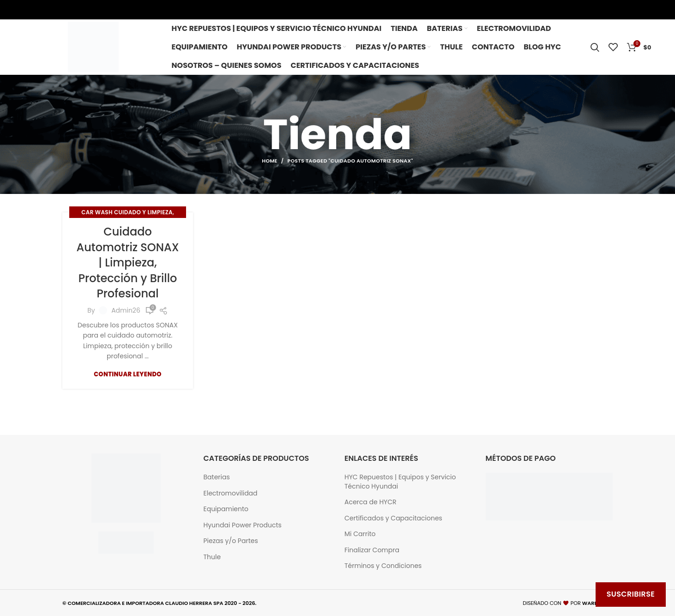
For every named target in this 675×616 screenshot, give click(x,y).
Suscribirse (631, 594)
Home (269, 161)
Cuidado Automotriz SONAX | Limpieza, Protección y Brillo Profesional (128, 263)
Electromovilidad (231, 493)
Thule (212, 557)
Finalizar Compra (372, 550)
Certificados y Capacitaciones (393, 518)
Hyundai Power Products (243, 525)
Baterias (217, 477)
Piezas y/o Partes (231, 541)
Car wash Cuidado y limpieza (127, 212)
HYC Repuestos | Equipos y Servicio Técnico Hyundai (400, 482)
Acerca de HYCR (371, 502)
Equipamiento (226, 509)
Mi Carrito (360, 534)
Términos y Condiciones (383, 566)
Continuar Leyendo (128, 374)
